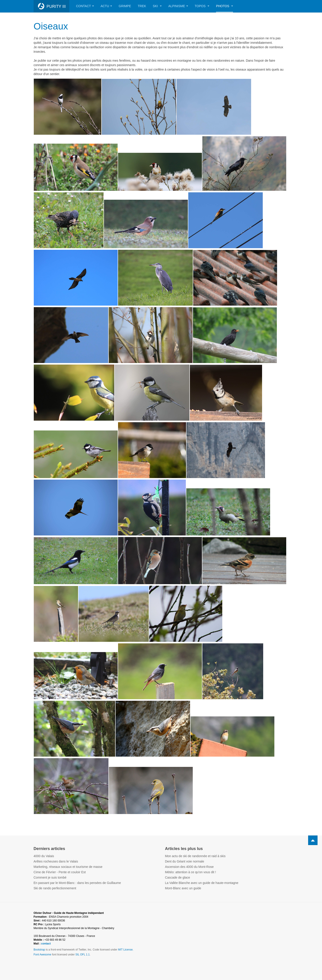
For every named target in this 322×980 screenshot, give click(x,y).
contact (46, 944)
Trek (142, 6)
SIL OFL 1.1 (83, 955)
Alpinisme (178, 6)
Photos (225, 6)
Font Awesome (42, 955)
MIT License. (126, 950)
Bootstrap (39, 950)
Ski (157, 6)
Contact (85, 6)
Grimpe (125, 6)
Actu (106, 6)
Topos (202, 6)
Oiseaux (51, 26)
